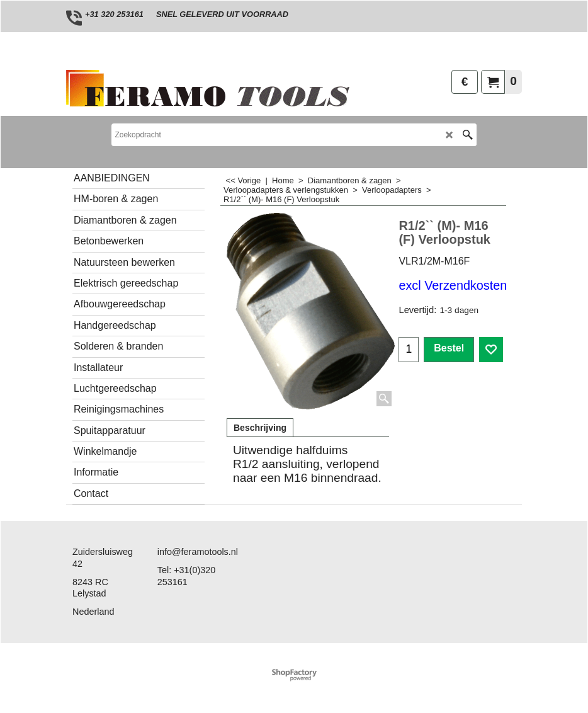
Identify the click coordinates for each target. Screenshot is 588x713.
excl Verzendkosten (453, 285)
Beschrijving (260, 428)
